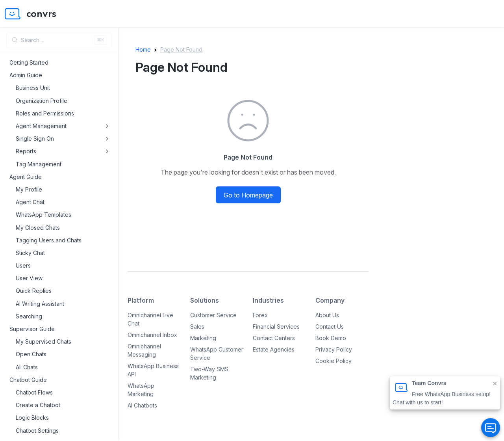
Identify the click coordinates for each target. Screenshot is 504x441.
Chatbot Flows (34, 392)
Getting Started (29, 62)
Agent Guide (26, 177)
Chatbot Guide (28, 380)
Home (143, 49)
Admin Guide (26, 75)
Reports (26, 151)
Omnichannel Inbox (152, 335)
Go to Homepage (248, 195)
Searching (29, 316)
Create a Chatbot (38, 405)
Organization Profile (42, 101)
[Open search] (59, 40)
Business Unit (33, 88)
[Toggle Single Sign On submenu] (107, 139)
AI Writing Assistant (40, 304)
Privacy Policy (334, 349)
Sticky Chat (30, 253)
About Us (327, 315)
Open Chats (31, 354)
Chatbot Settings (37, 431)
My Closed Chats (38, 228)
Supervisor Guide (32, 329)
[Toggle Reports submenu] (107, 151)
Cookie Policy (334, 361)
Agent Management (41, 126)
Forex (260, 315)
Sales (197, 327)
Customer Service (213, 315)
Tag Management (39, 164)
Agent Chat (30, 202)
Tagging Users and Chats (49, 240)
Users (23, 265)
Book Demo (331, 338)
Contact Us (330, 327)
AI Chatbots (142, 405)
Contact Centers (274, 338)
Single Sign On (35, 139)
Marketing (203, 338)
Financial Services (276, 327)
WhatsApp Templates (44, 215)
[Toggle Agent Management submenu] (107, 126)
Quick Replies (34, 291)
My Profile (29, 189)
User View (29, 278)
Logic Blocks (32, 418)
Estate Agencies (274, 349)
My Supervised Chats (44, 341)
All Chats (27, 367)
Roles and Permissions (45, 113)
